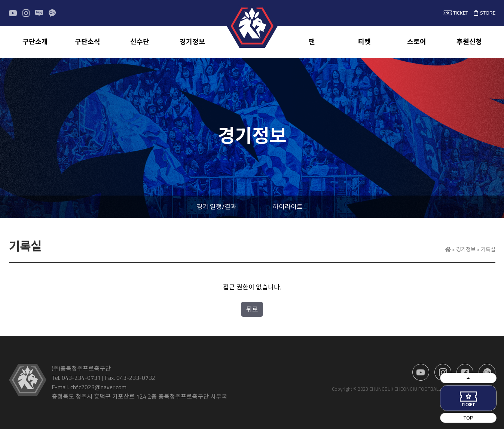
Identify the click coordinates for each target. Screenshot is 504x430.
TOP (482, 417)
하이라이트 (288, 208)
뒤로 (252, 310)
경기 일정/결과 (216, 208)
